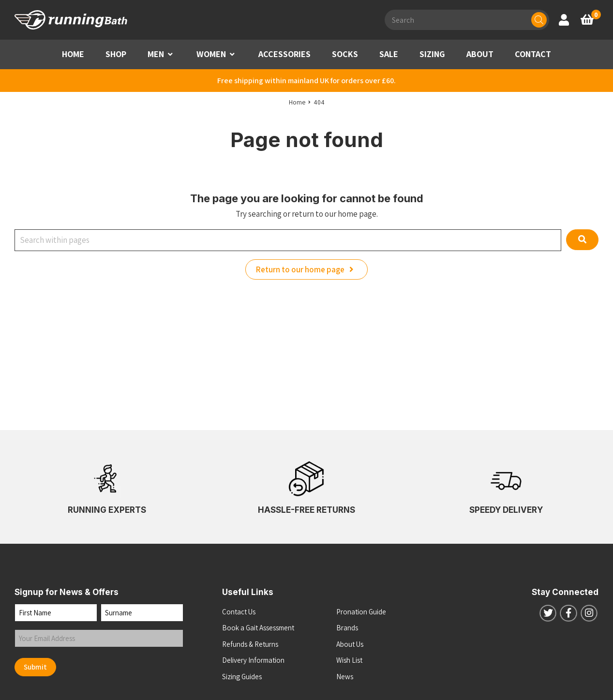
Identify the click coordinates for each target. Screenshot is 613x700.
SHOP (116, 54)
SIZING (432, 54)
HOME (73, 54)
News (345, 677)
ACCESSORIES (284, 54)
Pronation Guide (361, 612)
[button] (170, 54)
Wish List (349, 660)
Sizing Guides (242, 677)
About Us (350, 644)
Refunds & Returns (250, 644)
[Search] (539, 20)
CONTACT (533, 54)
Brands (347, 628)
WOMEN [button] (211, 54)
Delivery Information (253, 660)
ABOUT (480, 54)
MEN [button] (156, 54)
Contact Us (239, 612)
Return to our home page (307, 269)
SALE (389, 54)
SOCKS (345, 54)
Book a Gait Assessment (258, 628)
